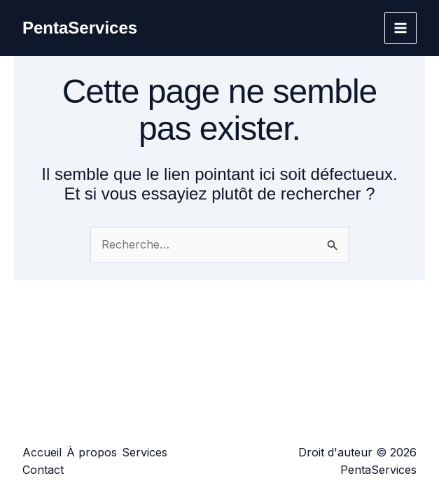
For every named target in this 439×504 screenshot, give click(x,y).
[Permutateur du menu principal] (400, 28)
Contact (43, 470)
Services (145, 452)
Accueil (42, 452)
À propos (92, 452)
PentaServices (80, 28)
